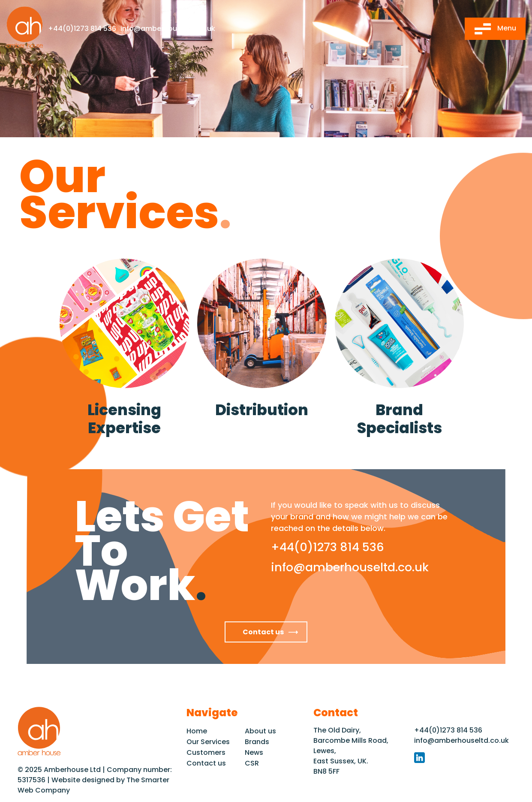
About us (260, 731)
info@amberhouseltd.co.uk (168, 29)
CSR (252, 763)
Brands (257, 742)
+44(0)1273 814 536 (82, 29)
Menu (495, 29)
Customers (206, 752)
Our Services (208, 742)
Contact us (263, 632)
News (254, 752)
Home (197, 731)
